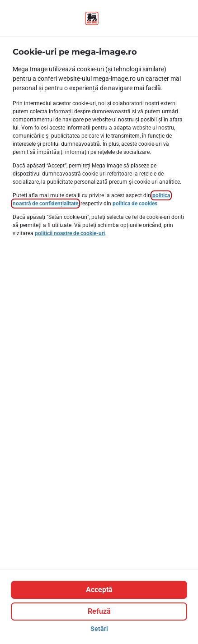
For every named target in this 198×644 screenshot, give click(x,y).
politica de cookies (135, 204)
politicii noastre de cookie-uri (70, 233)
